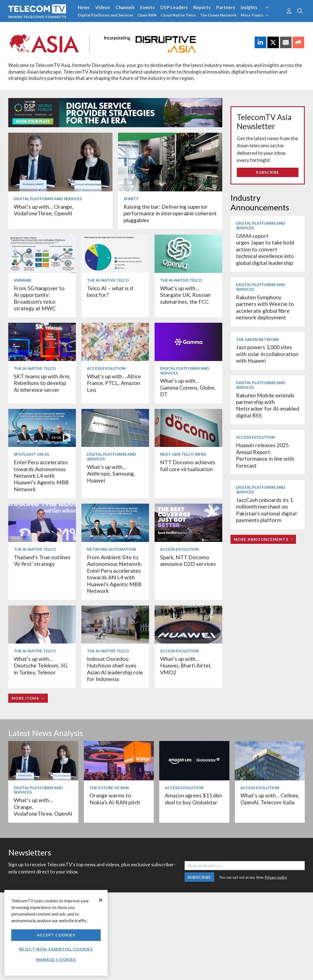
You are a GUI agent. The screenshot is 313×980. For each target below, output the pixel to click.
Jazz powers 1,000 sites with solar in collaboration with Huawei (267, 354)
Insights (249, 7)
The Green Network (218, 15)
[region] (56, 933)
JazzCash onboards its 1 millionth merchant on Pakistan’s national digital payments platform (266, 510)
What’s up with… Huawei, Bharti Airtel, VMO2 (186, 666)
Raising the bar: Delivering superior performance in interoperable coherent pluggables (170, 213)
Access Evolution (106, 368)
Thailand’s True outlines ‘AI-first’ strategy (42, 560)
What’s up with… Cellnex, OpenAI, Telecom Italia (270, 799)
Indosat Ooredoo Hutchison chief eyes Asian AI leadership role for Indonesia (115, 669)
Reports (202, 7)
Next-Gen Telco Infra (183, 454)
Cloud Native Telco (178, 15)
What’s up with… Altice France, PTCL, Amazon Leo (114, 383)
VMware (23, 280)
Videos (103, 7)
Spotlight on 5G (31, 454)
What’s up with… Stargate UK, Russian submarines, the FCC (185, 295)
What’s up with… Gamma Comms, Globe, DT (188, 387)
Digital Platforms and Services (106, 15)
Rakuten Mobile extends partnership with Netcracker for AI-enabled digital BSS (268, 405)
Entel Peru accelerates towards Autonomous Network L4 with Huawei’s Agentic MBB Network (41, 476)
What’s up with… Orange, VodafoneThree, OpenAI (43, 210)
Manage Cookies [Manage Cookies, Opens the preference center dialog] (56, 959)
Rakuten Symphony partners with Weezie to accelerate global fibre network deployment (265, 307)
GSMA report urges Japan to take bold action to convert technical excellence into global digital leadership (265, 249)
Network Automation (111, 549)
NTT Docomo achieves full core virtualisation (188, 465)
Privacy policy (276, 877)
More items (28, 698)
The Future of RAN (109, 788)
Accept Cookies (56, 935)
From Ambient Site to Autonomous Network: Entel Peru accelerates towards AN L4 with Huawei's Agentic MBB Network (115, 574)
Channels (125, 7)
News (84, 7)
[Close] (101, 900)
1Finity (131, 199)
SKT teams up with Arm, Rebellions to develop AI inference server (42, 383)
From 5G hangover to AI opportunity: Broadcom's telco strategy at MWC (39, 298)
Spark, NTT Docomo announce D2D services (188, 560)
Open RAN (147, 15)
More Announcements (263, 539)
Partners (226, 7)
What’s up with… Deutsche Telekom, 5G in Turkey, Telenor (41, 666)
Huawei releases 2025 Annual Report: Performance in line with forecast (265, 455)
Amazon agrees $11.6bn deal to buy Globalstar (193, 799)
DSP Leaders (174, 7)
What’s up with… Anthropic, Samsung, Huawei (111, 474)
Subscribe (267, 172)
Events (148, 7)
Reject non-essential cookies (56, 949)
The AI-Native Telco (108, 280)
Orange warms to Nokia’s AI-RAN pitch (115, 799)
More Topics (255, 15)
